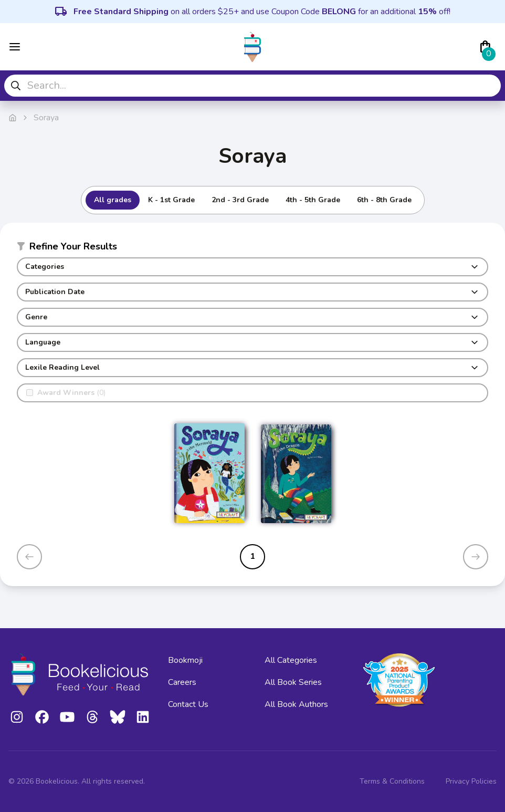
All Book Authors (296, 704)
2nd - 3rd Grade (240, 200)
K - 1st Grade (171, 200)
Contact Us (188, 704)
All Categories (291, 660)
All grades (113, 200)
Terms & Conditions (392, 781)
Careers (182, 682)
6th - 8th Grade (384, 200)
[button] (252, 248)
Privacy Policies (471, 781)
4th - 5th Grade (313, 200)
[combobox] (252, 86)
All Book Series (293, 682)
